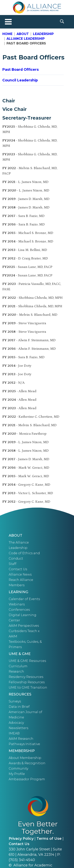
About (23, 34)
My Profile (17, 774)
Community (18, 769)
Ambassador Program (27, 779)
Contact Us (18, 569)
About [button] (15, 535)
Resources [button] (20, 694)
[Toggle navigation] (8, 22)
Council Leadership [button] (20, 80)
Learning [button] (18, 592)
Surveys (15, 701)
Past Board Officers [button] (21, 69)
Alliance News (20, 574)
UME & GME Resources (27, 661)
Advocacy (16, 723)
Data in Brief (19, 707)
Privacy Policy (21, 839)
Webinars (17, 604)
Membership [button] (22, 751)
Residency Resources (26, 677)
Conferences (19, 610)
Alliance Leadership (26, 39)
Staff (13, 564)
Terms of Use (49, 839)
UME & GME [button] (20, 654)
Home (7, 34)
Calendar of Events (24, 599)
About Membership (25, 758)
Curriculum (18, 666)
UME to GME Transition (28, 688)
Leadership (43, 34)
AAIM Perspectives (24, 626)
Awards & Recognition (27, 763)
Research (16, 671)
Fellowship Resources (27, 682)
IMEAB (14, 733)
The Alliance (19, 542)
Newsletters (18, 728)
